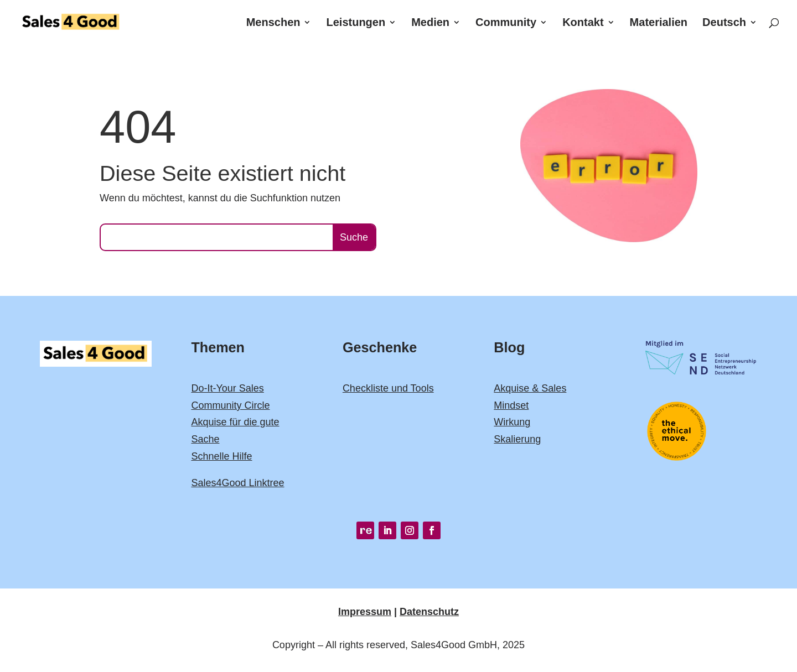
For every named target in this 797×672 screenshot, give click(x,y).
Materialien (659, 23)
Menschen (273, 23)
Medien (430, 23)
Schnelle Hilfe (221, 456)
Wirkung (512, 422)
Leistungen (356, 23)
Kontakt (583, 23)
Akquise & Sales (530, 388)
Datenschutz (429, 612)
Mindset (511, 405)
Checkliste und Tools (388, 388)
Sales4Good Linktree (237, 483)
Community (506, 23)
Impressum (365, 612)
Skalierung (517, 439)
